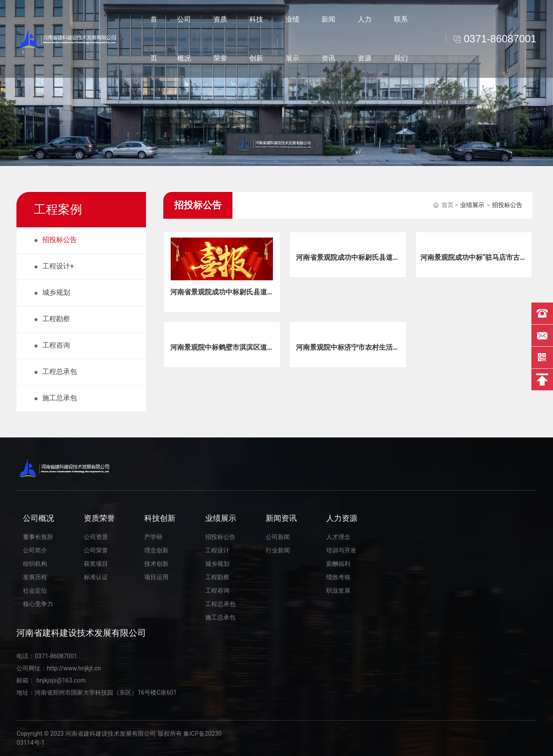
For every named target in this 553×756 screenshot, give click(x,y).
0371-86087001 (56, 656)
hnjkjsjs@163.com (60, 680)
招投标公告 (507, 205)
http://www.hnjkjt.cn (74, 668)
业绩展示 (472, 205)
